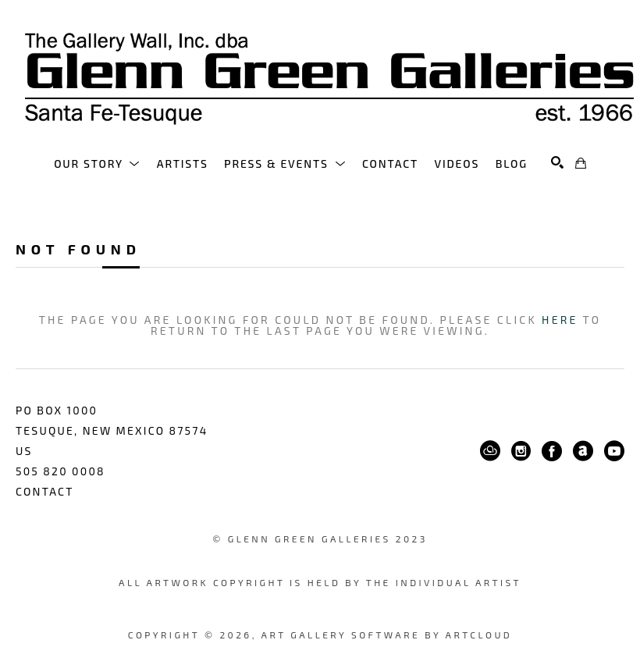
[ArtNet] (583, 451)
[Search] (557, 162)
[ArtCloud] (490, 451)
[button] (97, 164)
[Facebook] (552, 451)
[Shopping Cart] (581, 163)
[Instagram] (521, 451)
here (560, 320)
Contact (45, 491)
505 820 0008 (60, 471)
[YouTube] (614, 451)
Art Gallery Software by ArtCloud (387, 635)
